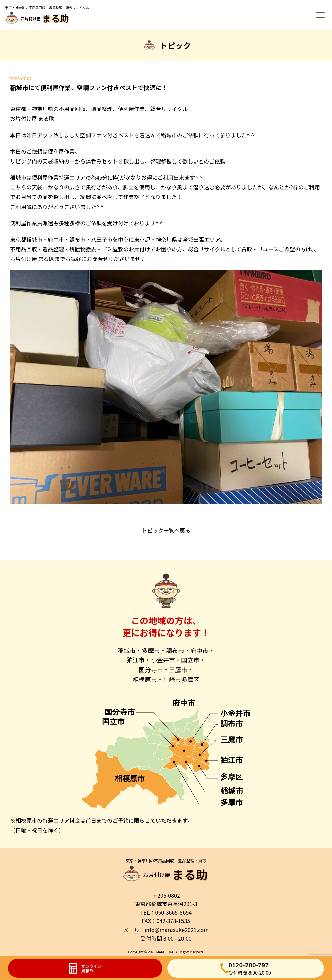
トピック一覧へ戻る (166, 530)
